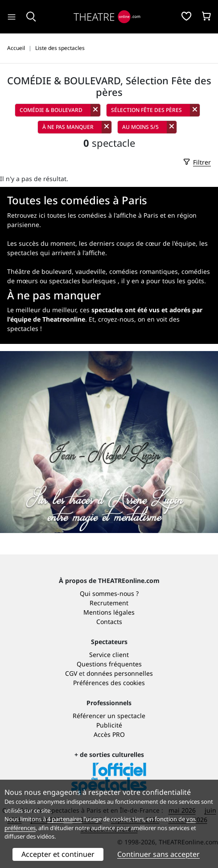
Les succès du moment (41, 243)
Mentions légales (109, 612)
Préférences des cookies (109, 683)
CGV (71, 673)
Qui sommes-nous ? (109, 593)
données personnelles (120, 673)
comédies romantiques (144, 271)
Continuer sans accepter (158, 854)
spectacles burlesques (82, 281)
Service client (109, 655)
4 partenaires (65, 819)
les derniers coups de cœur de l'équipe (137, 243)
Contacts (109, 622)
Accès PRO (109, 734)
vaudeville (90, 271)
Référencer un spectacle (109, 716)
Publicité (109, 725)
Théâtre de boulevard (39, 271)
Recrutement (109, 603)
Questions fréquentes (109, 664)
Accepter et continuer (58, 854)
